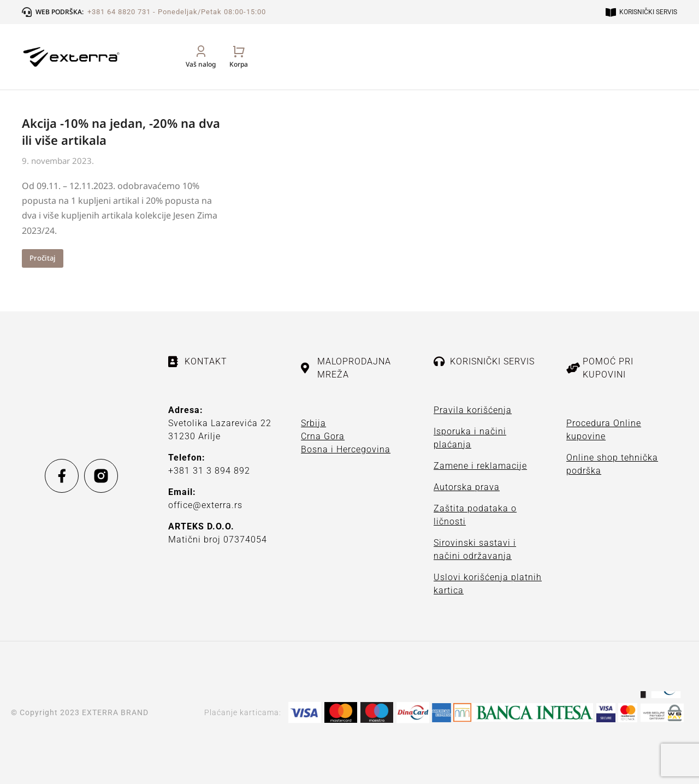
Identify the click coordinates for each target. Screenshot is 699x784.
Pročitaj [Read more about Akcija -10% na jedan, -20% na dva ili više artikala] (43, 258)
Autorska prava (467, 487)
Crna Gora (323, 436)
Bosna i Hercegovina (346, 449)
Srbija (313, 423)
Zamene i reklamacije (480, 466)
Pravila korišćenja (473, 410)
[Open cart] (668, 69)
